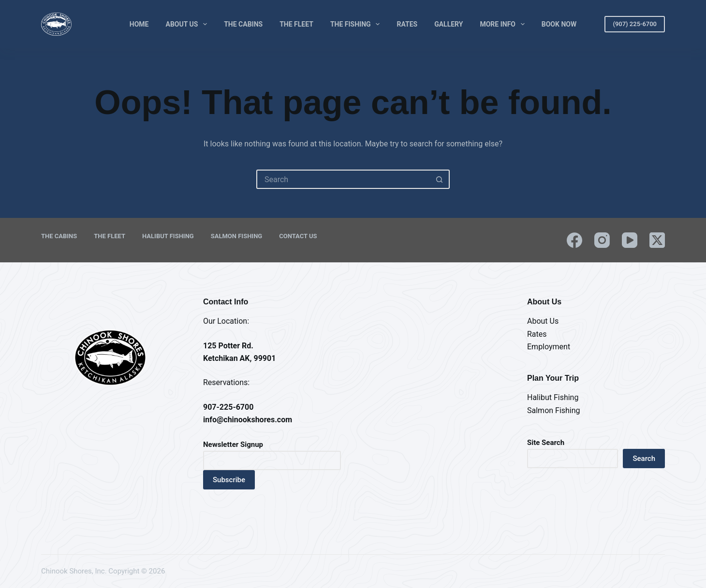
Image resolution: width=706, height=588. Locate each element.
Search (644, 459)
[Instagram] (602, 240)
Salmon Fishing (236, 236)
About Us (189, 24)
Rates (407, 24)
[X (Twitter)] (657, 240)
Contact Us (298, 236)
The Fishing (357, 24)
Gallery (449, 24)
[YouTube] (630, 240)
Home (139, 24)
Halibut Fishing (168, 236)
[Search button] (439, 179)
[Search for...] (343, 179)
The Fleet (296, 24)
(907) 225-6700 (635, 24)
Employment (549, 347)
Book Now (559, 24)
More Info (504, 24)
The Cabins (243, 24)
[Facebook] (574, 240)
